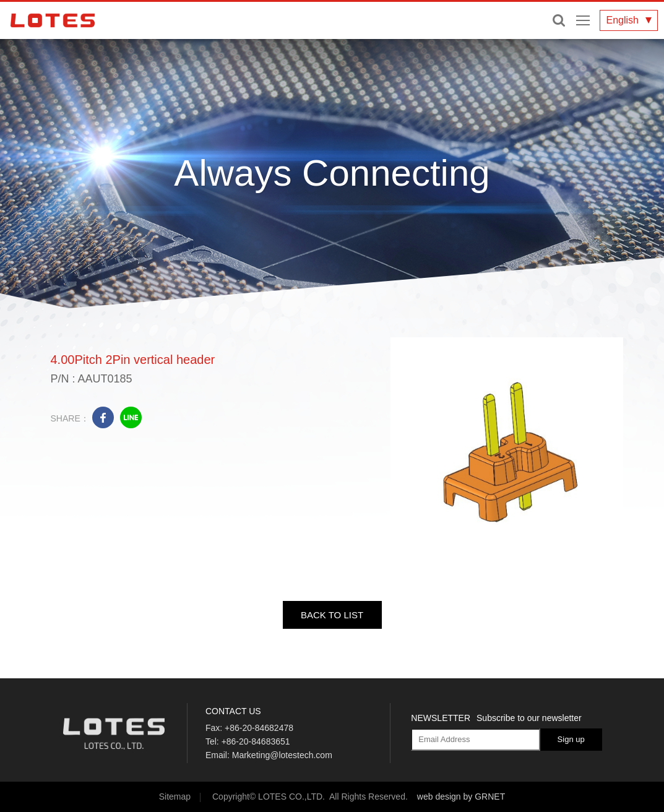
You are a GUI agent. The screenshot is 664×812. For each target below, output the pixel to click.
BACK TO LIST (332, 615)
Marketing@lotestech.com (282, 755)
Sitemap (175, 797)
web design (439, 797)
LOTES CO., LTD (53, 20)
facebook (103, 417)
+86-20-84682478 (259, 728)
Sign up (571, 739)
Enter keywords (559, 20)
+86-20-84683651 (256, 741)
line (131, 417)
